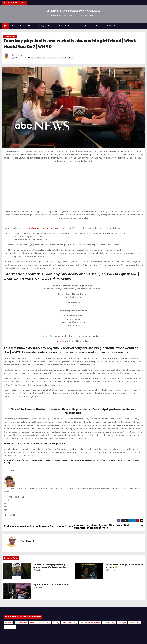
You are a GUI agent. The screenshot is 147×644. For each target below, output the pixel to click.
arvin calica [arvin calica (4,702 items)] (69, 623)
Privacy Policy (84, 26)
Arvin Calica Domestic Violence (73, 11)
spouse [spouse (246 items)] (134, 623)
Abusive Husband (10, 36)
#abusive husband (38, 58)
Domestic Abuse (66, 26)
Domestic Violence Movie (23, 26)
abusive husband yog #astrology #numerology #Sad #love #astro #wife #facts (50, 567)
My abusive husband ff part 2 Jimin (51, 585)
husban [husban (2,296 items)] (109, 623)
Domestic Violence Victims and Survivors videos (44, 228)
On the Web (112, 26)
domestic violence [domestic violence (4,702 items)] (90, 623)
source (62, 341)
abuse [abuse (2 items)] (9, 623)
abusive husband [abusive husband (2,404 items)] (40, 623)
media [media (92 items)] (122, 623)
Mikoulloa (18, 55)
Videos (99, 26)
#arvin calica (52, 58)
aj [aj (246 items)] (56, 623)
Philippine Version (46, 26)
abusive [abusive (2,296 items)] (21, 623)
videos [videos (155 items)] (10, 627)
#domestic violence (66, 58)
